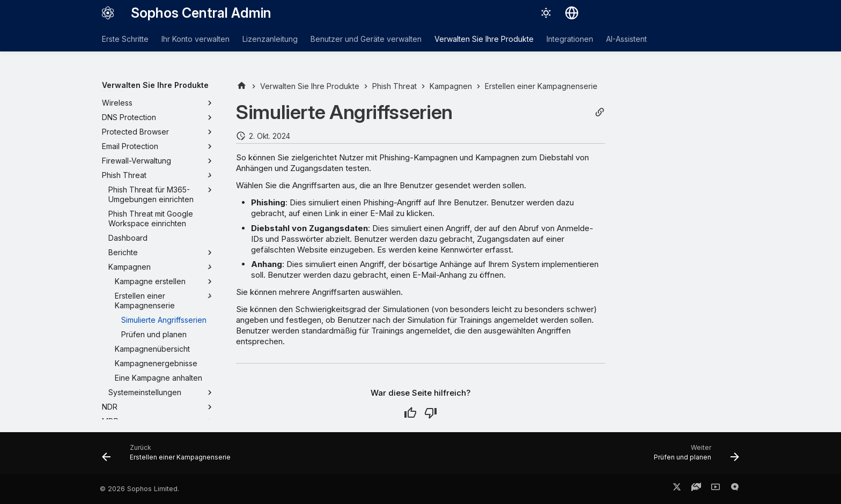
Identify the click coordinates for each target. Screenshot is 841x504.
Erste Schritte (125, 39)
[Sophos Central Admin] (108, 13)
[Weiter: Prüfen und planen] (694, 456)
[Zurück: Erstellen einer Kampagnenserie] (169, 456)
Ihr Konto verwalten (196, 39)
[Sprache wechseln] (572, 13)
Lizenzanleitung (270, 39)
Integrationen (570, 39)
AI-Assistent (626, 39)
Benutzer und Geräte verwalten (366, 39)
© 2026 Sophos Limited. (139, 489)
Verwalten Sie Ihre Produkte (484, 39)
